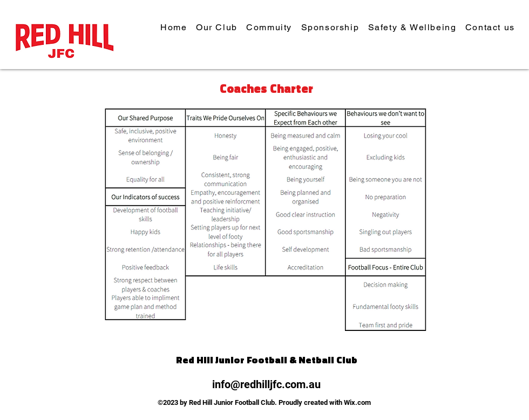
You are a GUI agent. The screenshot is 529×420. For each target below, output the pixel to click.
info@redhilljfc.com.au (266, 384)
